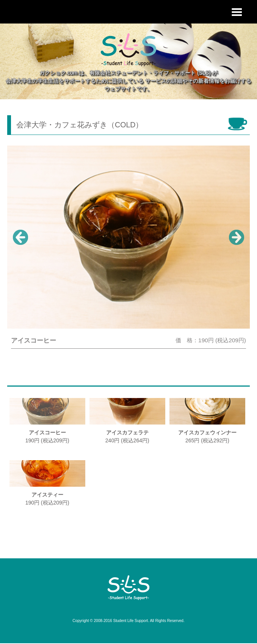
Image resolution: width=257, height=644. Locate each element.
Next (237, 237)
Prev (20, 237)
